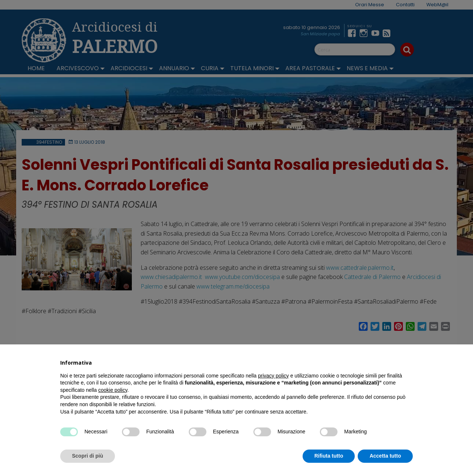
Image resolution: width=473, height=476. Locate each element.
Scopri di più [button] (88, 456)
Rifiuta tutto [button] (329, 456)
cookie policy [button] (113, 390)
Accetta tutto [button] (385, 456)
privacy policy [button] (274, 376)
